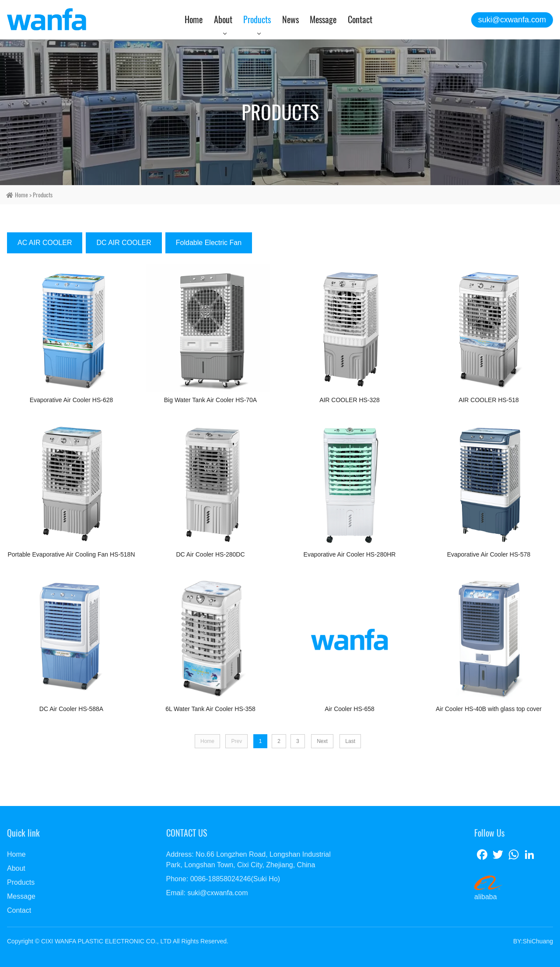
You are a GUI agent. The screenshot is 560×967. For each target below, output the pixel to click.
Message (323, 19)
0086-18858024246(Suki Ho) (235, 879)
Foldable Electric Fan (209, 243)
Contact (360, 19)
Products (257, 19)
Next (322, 741)
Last (350, 741)
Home (194, 19)
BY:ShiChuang (533, 941)
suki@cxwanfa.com (512, 20)
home (21, 195)
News (290, 19)
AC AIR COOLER (45, 243)
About (223, 19)
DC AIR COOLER (124, 243)
